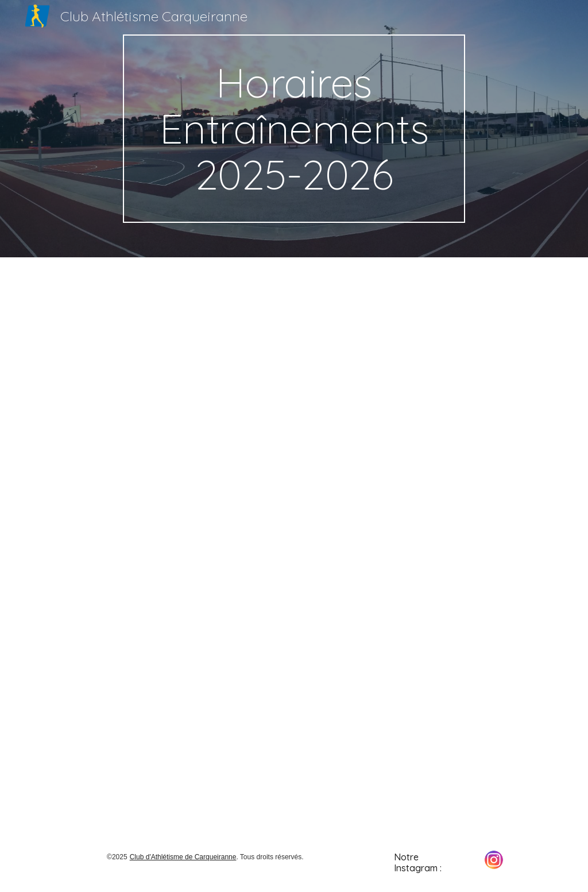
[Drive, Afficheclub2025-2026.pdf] (294, 545)
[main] (294, 129)
